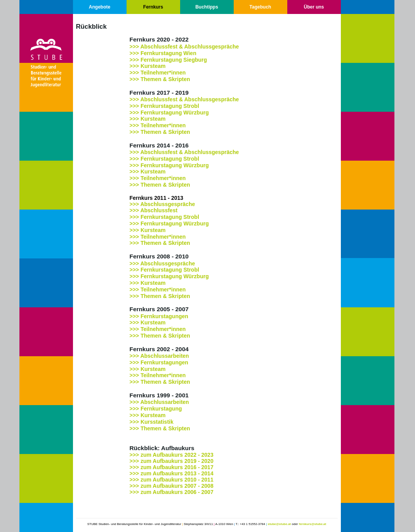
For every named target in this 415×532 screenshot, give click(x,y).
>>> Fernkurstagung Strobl (164, 106)
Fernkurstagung (161, 409)
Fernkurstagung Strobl (170, 270)
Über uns (314, 7)
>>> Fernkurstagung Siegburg (168, 60)
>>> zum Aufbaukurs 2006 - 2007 (172, 492)
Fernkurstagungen (164, 316)
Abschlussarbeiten (164, 356)
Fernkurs (153, 7)
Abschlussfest (159, 210)
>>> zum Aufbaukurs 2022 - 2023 (172, 455)
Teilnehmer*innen (163, 125)
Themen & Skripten (165, 79)
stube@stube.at (279, 524)
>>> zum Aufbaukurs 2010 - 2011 (172, 480)
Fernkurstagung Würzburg (175, 165)
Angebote (100, 7)
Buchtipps (207, 7)
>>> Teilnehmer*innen (158, 73)
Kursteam (153, 172)
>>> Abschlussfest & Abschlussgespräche (184, 47)
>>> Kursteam (148, 66)
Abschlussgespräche (168, 204)
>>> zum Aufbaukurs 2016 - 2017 (172, 467)
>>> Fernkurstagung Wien (163, 53)
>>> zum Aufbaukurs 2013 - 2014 (172, 473)
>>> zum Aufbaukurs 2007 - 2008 (172, 486)
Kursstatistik (157, 422)
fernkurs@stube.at (313, 524)
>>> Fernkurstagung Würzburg (169, 113)
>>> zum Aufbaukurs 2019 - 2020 (172, 461)
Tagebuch (260, 7)
